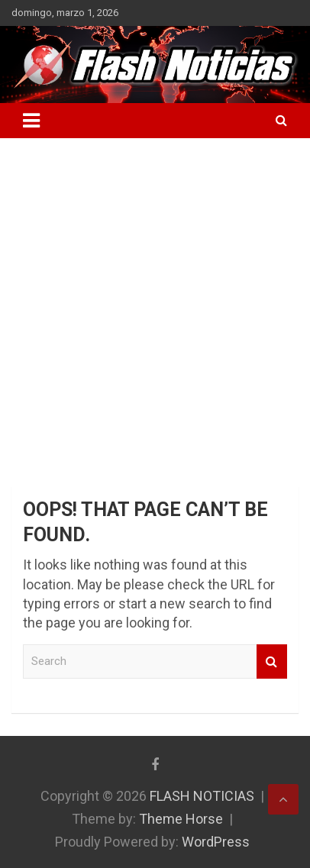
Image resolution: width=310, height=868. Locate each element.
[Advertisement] (155, 301)
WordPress (216, 842)
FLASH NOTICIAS (202, 796)
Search (272, 661)
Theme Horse (181, 819)
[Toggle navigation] (31, 121)
